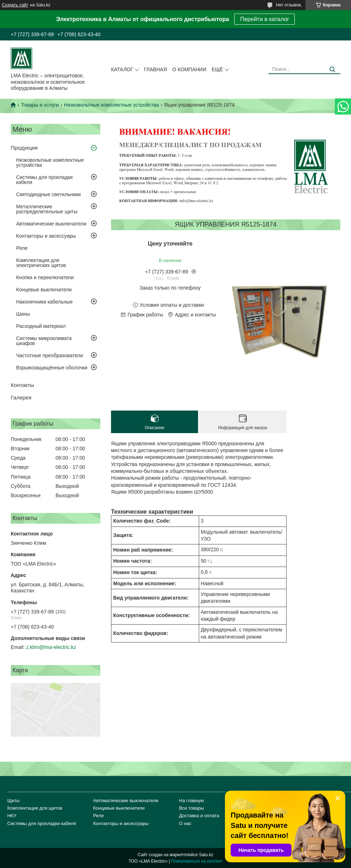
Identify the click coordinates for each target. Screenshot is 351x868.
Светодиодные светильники (48, 194)
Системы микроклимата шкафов (44, 341)
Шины (23, 314)
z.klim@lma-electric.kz (51, 647)
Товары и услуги (40, 105)
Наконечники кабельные (44, 302)
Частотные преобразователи (49, 355)
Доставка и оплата (199, 816)
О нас (185, 823)
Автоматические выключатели (51, 224)
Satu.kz (206, 855)
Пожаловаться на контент (197, 861)
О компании (189, 69)
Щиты (13, 801)
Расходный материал (41, 326)
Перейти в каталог (265, 19)
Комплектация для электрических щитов (41, 263)
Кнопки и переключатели (45, 277)
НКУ (12, 816)
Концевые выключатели (44, 290)
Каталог (122, 69)
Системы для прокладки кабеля (44, 180)
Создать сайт (15, 5)
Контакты (22, 385)
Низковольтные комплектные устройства (112, 105)
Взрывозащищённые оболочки (52, 368)
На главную (192, 801)
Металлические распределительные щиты (47, 209)
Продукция (24, 148)
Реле (22, 248)
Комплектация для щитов (35, 808)
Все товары (192, 808)
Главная (155, 69)
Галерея (21, 397)
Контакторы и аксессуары (46, 236)
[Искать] (332, 70)
